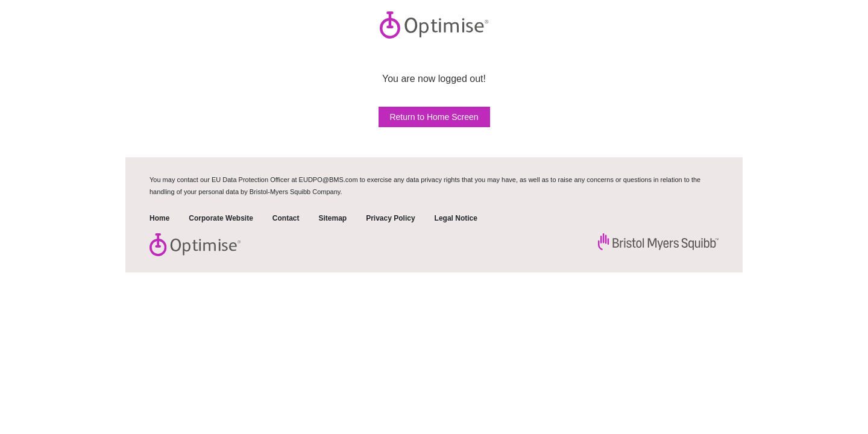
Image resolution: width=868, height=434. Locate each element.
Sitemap (332, 218)
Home (159, 218)
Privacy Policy (390, 218)
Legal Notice (456, 218)
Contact (286, 218)
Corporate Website (221, 218)
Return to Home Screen (434, 117)
